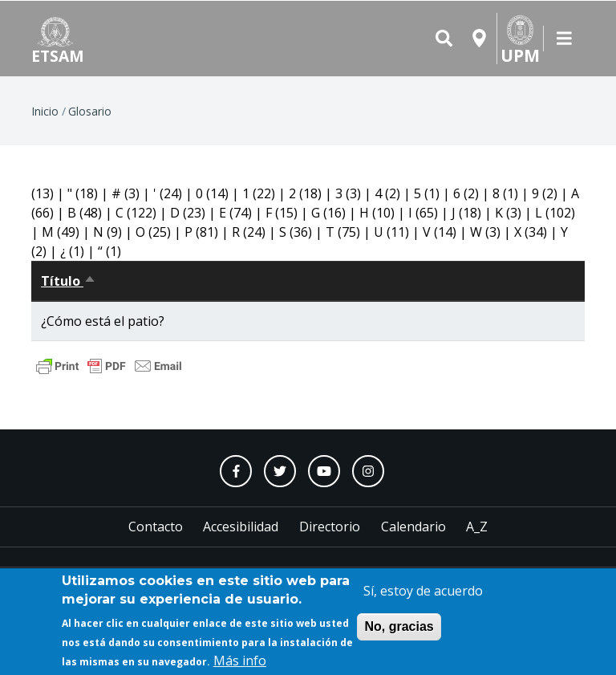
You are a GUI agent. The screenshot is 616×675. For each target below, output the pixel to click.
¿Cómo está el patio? (103, 321)
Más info (240, 663)
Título (69, 281)
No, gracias (399, 629)
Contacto (156, 527)
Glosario (90, 111)
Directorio (330, 527)
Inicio (45, 111)
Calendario (413, 527)
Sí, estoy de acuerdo (423, 593)
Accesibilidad (241, 527)
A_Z (477, 527)
